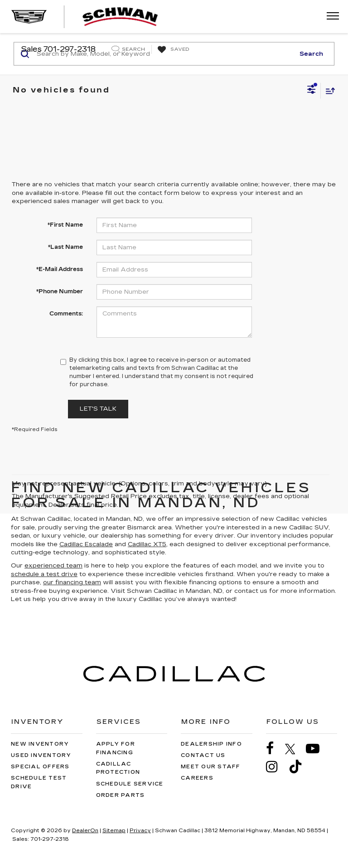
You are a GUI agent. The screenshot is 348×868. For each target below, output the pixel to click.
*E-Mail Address (60, 269)
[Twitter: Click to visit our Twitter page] (295, 749)
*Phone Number (60, 291)
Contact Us (203, 755)
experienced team (53, 566)
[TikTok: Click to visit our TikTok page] (300, 767)
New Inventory (40, 744)
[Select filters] (312, 91)
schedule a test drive (44, 574)
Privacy (140, 831)
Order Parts (121, 795)
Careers (197, 778)
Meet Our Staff (211, 767)
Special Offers (40, 767)
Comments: (66, 314)
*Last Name (65, 247)
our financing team (72, 582)
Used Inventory (41, 755)
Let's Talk (98, 409)
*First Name (65, 225)
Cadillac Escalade (86, 544)
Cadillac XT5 (147, 544)
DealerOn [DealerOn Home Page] (85, 831)
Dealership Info (211, 744)
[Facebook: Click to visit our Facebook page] (275, 749)
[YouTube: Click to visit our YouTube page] (317, 749)
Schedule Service (130, 784)
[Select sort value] (328, 90)
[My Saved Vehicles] (172, 50)
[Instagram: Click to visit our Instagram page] (276, 767)
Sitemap (114, 831)
